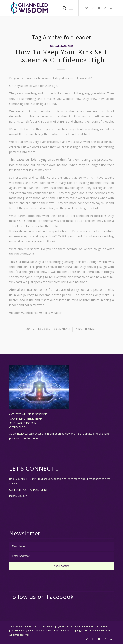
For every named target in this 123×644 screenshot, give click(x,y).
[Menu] (71, 8)
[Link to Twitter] (87, 8)
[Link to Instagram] (105, 8)
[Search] (63, 8)
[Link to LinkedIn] (111, 8)
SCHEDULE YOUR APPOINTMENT (28, 490)
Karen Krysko (88, 329)
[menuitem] (63, 8)
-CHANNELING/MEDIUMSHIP (26, 418)
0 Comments (62, 329)
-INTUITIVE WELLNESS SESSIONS (28, 414)
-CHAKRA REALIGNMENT (23, 423)
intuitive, (22, 434)
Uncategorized (61, 46)
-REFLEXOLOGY (18, 427)
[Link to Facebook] (93, 8)
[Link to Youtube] (99, 8)
